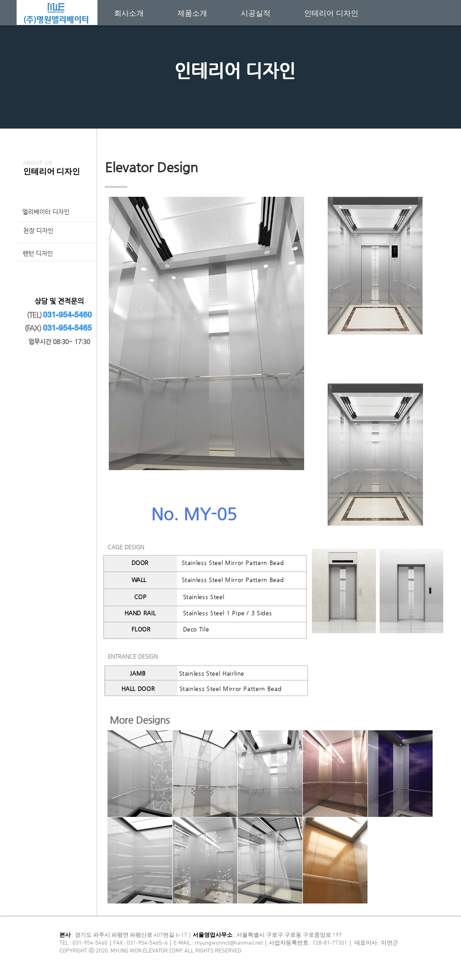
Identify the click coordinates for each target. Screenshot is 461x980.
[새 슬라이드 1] (231, 107)
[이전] (49, 58)
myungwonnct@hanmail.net (229, 943)
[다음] (412, 58)
